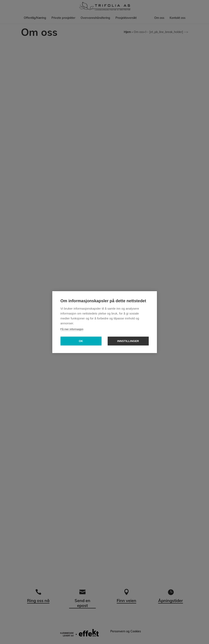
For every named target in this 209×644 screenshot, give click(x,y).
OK (81, 341)
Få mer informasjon (72, 329)
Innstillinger (128, 341)
